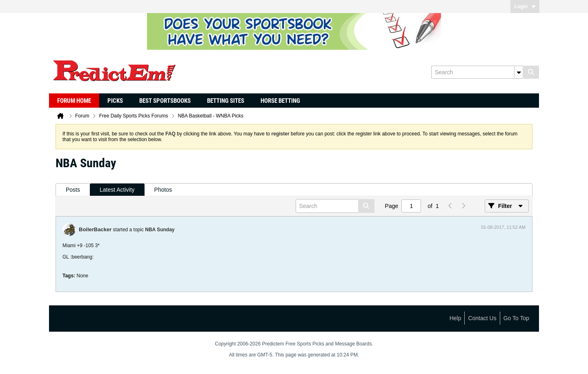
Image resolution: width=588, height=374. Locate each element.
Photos (163, 190)
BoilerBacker (95, 229)
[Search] (477, 72)
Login (525, 7)
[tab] (73, 190)
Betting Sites (226, 101)
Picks (115, 101)
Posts (73, 190)
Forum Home (74, 101)
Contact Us (482, 318)
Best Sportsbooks (165, 101)
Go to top (516, 318)
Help (455, 318)
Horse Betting (280, 101)
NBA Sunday (160, 230)
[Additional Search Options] (519, 72)
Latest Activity (117, 190)
